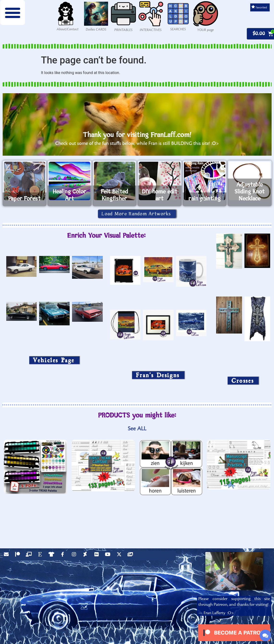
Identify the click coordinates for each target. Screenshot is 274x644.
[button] (13, 12)
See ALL (137, 429)
